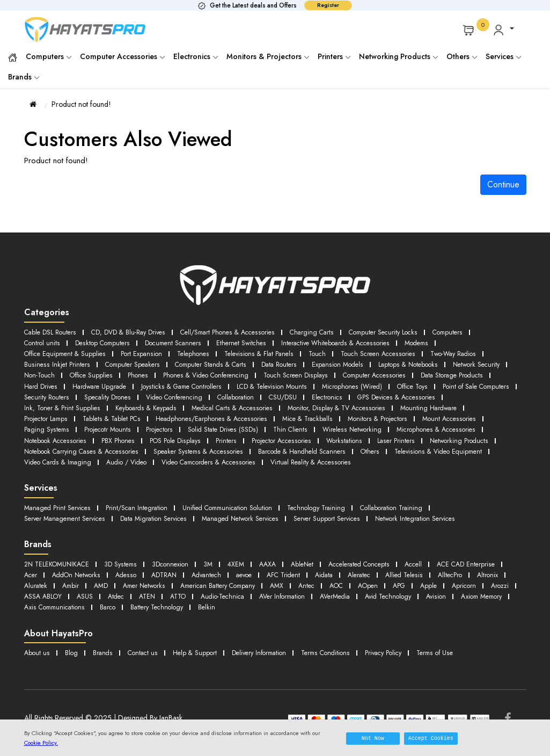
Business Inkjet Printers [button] (57, 363)
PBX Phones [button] (221, 435)
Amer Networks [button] (283, 587)
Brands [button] (24, 77)
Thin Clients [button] (370, 424)
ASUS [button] (261, 597)
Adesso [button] (207, 576)
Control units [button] (43, 342)
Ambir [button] (206, 587)
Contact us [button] (145, 652)
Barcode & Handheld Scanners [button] (447, 445)
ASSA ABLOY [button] (217, 597)
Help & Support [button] (199, 652)
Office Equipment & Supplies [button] (68, 352)
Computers (49, 56)
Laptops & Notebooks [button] (421, 363)
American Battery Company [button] (363, 587)
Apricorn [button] (135, 597)
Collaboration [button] (383, 394)
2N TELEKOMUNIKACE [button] (59, 566)
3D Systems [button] (126, 566)
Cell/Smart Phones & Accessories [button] (236, 332)
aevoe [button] (333, 576)
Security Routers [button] (184, 394)
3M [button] (216, 566)
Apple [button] (98, 597)
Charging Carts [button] (324, 332)
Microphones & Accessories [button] (66, 435)
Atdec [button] (293, 597)
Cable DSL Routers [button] (52, 332)
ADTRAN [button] (247, 576)
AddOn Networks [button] (155, 576)
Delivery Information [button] (266, 652)
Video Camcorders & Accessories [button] (365, 456)
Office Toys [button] (41, 394)
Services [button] (503, 56)
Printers (334, 56)
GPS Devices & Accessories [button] (65, 404)
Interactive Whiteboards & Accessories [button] (349, 342)
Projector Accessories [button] (388, 435)
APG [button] (68, 597)
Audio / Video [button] (277, 456)
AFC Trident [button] (375, 576)
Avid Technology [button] (98, 608)
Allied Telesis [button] (44, 587)
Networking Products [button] (109, 445)
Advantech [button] (292, 576)
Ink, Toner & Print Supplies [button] (161, 404)
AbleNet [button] (314, 566)
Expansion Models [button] (348, 363)
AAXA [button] (278, 566)
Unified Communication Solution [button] (239, 511)
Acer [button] (107, 576)
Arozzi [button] (173, 597)
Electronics (196, 56)
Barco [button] (325, 608)
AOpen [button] (35, 597)
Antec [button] (457, 587)
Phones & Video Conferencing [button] (280, 373)
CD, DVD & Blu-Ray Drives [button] (133, 332)
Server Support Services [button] (346, 521)
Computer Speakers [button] (134, 363)
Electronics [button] (478, 394)
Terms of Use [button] (453, 652)
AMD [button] (238, 587)
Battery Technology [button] (377, 608)
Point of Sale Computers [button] (109, 394)
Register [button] (328, 5)
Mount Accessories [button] (52, 424)
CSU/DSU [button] (432, 394)
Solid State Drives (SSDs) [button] (301, 424)
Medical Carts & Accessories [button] (339, 404)
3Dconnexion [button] (177, 566)
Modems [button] (434, 342)
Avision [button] (149, 608)
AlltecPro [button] (92, 587)
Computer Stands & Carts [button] (216, 363)
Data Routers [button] (287, 363)
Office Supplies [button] (161, 373)
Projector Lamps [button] (123, 414)
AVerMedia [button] (41, 608)
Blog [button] (72, 652)
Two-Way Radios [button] (474, 352)
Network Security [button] (49, 373)
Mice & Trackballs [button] (397, 414)
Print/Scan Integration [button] (142, 511)
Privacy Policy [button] (398, 652)
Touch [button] (330, 352)
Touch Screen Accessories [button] (394, 352)
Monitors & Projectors (268, 56)
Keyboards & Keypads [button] (248, 404)
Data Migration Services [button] (163, 521)
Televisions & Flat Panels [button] (269, 352)
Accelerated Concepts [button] (375, 566)
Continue (503, 184)
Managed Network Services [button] (255, 521)
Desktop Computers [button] (105, 342)
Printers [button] (331, 435)
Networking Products (398, 56)
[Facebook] (508, 718)
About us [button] (37, 652)
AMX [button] (426, 587)
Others (462, 56)
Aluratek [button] (170, 587)
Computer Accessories (122, 56)
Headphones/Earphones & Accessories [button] (296, 414)
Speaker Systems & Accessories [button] (338, 445)
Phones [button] (209, 373)
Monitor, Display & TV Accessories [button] (449, 404)
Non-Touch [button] (106, 373)
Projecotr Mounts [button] (182, 424)
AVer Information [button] (471, 597)
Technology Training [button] (333, 511)
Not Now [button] (373, 738)
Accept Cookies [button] (431, 738)
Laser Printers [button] (43, 445)
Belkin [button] (430, 608)
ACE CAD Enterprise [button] (54, 576)
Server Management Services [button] (68, 521)
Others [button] (34, 456)
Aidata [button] (418, 576)
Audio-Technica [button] (406, 597)
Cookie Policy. (41, 743)
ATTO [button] (359, 597)
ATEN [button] (326, 597)
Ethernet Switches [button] (250, 342)
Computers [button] (467, 332)
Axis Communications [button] (269, 608)
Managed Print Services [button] (60, 511)
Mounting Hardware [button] (54, 414)
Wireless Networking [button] (434, 424)
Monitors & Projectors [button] (471, 414)
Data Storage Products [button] (57, 384)
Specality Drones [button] (247, 394)
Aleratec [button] (455, 576)
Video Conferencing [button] (317, 394)
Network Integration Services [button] (439, 521)
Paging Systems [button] (119, 424)
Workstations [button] (453, 435)
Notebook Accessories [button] (156, 435)
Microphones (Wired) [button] (451, 384)
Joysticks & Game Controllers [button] (271, 384)
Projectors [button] (236, 424)
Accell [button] (434, 566)
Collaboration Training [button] (413, 511)
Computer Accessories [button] (457, 373)
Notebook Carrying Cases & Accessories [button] (215, 445)
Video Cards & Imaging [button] (204, 456)
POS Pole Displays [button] (279, 435)
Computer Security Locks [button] (399, 332)
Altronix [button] (131, 587)
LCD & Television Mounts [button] (367, 384)
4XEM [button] (245, 566)
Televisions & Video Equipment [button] (105, 456)
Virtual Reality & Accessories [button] (67, 466)
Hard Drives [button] (123, 384)
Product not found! (81, 104)
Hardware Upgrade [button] (184, 384)
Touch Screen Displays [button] (375, 373)
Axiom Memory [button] (198, 608)
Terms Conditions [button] (337, 652)
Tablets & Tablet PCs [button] (192, 414)
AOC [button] (489, 587)
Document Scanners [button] (179, 342)
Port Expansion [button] (147, 352)
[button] (503, 30)
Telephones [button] (201, 352)
